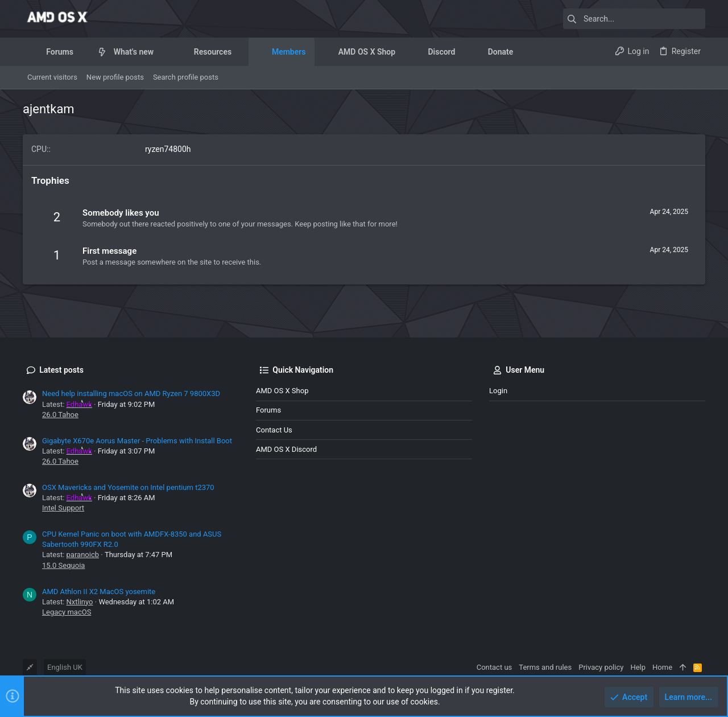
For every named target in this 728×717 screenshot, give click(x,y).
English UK (65, 667)
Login (498, 391)
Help (638, 667)
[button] (82, 52)
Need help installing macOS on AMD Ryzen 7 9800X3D (131, 393)
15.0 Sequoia (63, 565)
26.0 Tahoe (60, 415)
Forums (268, 410)
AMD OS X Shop (282, 391)
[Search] (634, 19)
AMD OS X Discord (286, 449)
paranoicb (83, 555)
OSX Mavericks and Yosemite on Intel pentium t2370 (128, 487)
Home (662, 667)
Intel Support (63, 508)
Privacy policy (601, 667)
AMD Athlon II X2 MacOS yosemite (99, 592)
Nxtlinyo (80, 602)
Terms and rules (545, 667)
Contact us (274, 430)
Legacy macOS (67, 612)
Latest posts (61, 370)
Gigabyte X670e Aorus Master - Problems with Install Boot (137, 441)
